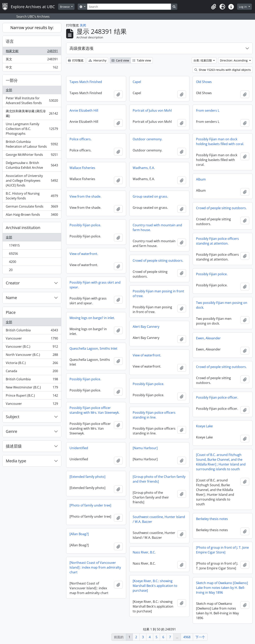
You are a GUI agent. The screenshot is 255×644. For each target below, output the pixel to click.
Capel (137, 82)
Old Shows (204, 82)
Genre (11, 431)
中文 (32, 68)
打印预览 (76, 60)
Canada (32, 372)
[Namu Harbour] (145, 448)
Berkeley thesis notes (212, 519)
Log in (243, 7)
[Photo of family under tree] (90, 505)
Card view (120, 60)
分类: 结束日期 (203, 60)
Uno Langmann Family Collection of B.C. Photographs (32, 129)
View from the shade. (85, 196)
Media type (16, 461)
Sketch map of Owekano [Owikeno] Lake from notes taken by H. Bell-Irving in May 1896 (222, 588)
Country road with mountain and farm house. (157, 227)
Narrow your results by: (32, 28)
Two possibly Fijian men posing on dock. (222, 305)
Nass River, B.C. (144, 552)
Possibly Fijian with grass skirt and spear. (95, 285)
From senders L (208, 110)
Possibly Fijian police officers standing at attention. (217, 241)
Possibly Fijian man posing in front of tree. (158, 294)
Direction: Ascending (234, 60)
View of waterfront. (84, 254)
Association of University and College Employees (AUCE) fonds (32, 181)
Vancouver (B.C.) (32, 347)
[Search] (129, 7)
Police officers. (80, 139)
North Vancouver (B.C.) (32, 356)
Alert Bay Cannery (146, 327)
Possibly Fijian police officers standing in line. (154, 415)
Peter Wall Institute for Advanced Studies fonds (32, 101)
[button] (214, 7)
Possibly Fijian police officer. (217, 397)
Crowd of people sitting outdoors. (221, 208)
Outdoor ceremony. (148, 139)
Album (201, 179)
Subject (13, 417)
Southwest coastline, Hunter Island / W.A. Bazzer (159, 519)
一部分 (12, 80)
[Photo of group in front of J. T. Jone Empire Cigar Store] (222, 550)
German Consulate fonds (32, 207)
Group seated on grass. (150, 196)
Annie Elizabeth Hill (84, 110)
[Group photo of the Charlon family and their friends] (159, 479)
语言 (10, 41)
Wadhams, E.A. (144, 168)
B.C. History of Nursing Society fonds (32, 196)
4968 (187, 637)
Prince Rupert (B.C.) (32, 396)
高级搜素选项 (81, 48)
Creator (13, 283)
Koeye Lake (204, 426)
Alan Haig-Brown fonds (32, 215)
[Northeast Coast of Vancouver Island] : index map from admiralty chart (95, 567)
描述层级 (14, 446)
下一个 (200, 637)
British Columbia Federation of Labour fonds (32, 144)
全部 (9, 90)
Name (11, 298)
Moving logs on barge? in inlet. (92, 318)
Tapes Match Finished (86, 82)
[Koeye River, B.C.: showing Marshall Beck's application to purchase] (155, 586)
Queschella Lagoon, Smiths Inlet (93, 348)
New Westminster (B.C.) (32, 388)
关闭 (83, 25)
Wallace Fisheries (82, 168)
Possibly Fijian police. (85, 225)
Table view (142, 60)
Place (11, 312)
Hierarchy (98, 60)
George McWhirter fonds (32, 156)
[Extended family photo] (87, 477)
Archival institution (23, 228)
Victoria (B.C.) (32, 364)
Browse (65, 7)
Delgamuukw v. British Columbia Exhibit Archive (32, 165)
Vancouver (32, 339)
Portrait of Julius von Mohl (152, 110)
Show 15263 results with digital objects (223, 70)
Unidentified (79, 448)
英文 (32, 60)
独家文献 (32, 52)
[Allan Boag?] (79, 534)
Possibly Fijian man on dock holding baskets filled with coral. (220, 141)
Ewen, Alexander (208, 338)
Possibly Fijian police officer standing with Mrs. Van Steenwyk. (95, 410)
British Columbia (32, 331)
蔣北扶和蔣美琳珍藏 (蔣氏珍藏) (32, 113)
